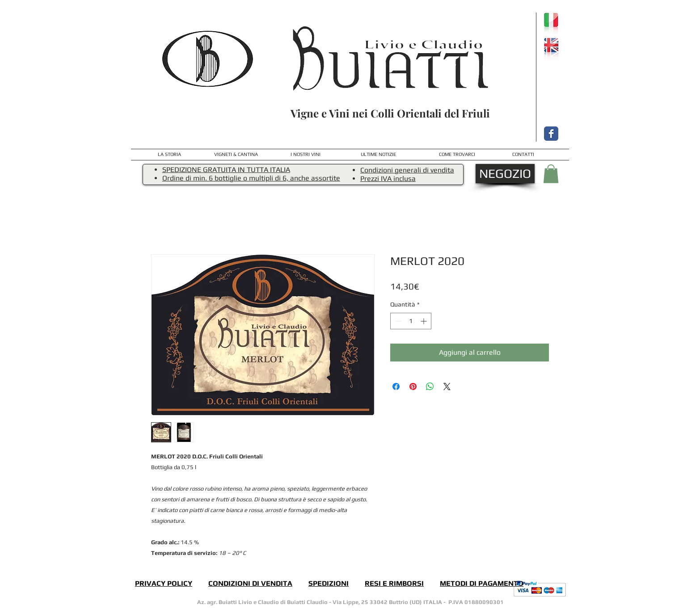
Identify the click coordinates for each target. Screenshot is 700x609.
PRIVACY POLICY (164, 583)
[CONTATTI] (523, 155)
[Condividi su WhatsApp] (430, 386)
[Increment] (424, 321)
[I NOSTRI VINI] (305, 155)
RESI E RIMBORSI (394, 583)
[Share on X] (447, 386)
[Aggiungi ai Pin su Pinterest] (413, 386)
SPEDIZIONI (329, 583)
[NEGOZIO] (505, 174)
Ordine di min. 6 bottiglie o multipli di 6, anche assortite (251, 178)
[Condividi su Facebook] (396, 386)
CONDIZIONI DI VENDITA (250, 583)
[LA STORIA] (169, 155)
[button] (551, 174)
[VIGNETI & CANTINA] (236, 154)
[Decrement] (397, 321)
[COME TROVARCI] (457, 155)
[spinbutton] (411, 321)
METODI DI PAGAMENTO (482, 583)
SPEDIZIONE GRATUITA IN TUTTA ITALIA (226, 170)
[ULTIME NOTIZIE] (378, 155)
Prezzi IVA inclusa (388, 178)
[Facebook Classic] (551, 134)
